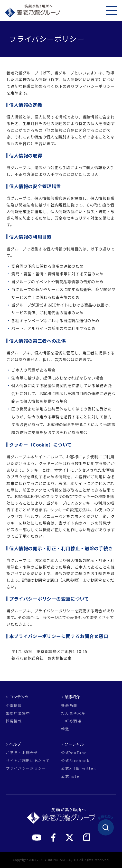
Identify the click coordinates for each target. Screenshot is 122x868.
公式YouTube (74, 753)
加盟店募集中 (18, 713)
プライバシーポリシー (26, 768)
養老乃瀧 (69, 706)
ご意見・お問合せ (22, 753)
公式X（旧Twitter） (80, 768)
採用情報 (14, 721)
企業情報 (14, 706)
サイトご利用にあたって (28, 761)
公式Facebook (75, 761)
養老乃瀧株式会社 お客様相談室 (41, 658)
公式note (70, 776)
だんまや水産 (73, 713)
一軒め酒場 (71, 721)
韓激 (65, 729)
